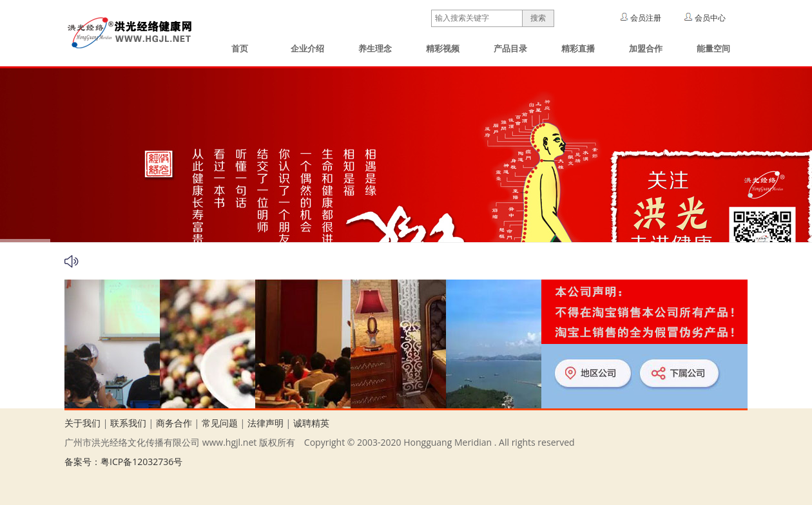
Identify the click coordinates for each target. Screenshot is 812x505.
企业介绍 (307, 49)
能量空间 (713, 49)
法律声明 (266, 423)
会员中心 (710, 18)
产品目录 (510, 49)
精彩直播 (578, 49)
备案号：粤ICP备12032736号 (123, 462)
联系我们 (128, 423)
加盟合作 (646, 49)
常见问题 (220, 423)
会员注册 (646, 18)
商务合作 (174, 423)
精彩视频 (443, 49)
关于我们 (82, 423)
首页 (240, 49)
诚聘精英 (311, 423)
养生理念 (375, 49)
